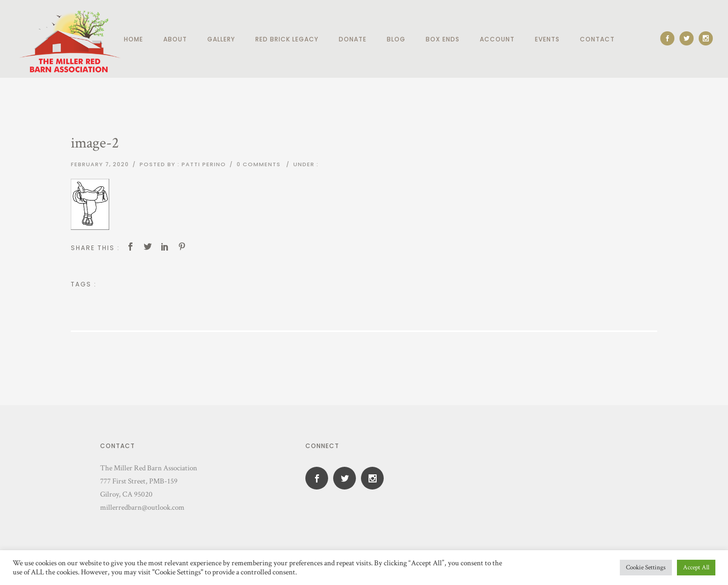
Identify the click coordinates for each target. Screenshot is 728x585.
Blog (396, 39)
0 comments (259, 164)
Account (497, 39)
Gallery (221, 39)
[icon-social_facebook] (670, 38)
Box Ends (443, 39)
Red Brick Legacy (287, 39)
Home (133, 39)
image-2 (95, 143)
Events (547, 39)
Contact (597, 39)
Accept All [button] (696, 568)
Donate (353, 39)
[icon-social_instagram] (706, 38)
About (175, 39)
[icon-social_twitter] (689, 38)
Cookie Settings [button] (646, 568)
